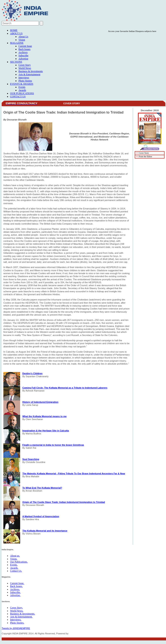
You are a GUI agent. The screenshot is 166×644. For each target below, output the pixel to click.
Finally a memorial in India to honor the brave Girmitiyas (53, 445)
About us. (15, 556)
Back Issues (24, 49)
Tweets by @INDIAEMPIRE (16, 628)
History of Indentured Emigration (40, 402)
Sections (16, 62)
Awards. (14, 568)
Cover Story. (16, 608)
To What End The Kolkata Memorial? (42, 488)
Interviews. (16, 620)
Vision (22, 40)
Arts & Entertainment (29, 74)
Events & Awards (22, 84)
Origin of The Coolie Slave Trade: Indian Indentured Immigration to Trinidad (64, 502)
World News (25, 68)
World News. (17, 611)
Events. (14, 565)
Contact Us (18, 97)
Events (22, 87)
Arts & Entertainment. (21, 617)
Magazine (17, 43)
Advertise (23, 59)
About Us (16, 33)
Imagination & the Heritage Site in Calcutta (46, 431)
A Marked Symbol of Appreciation (41, 516)
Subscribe (23, 56)
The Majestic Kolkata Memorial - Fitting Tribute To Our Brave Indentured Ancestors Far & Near (74, 473)
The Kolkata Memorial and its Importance (45, 531)
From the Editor (145, 157)
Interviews (24, 78)
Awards (22, 90)
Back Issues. (16, 586)
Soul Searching (31, 459)
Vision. (14, 559)
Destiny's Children (32, 373)
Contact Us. (16, 571)
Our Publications (22, 93)
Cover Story (25, 65)
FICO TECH (75, 633)
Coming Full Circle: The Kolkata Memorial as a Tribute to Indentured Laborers (65, 388)
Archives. (15, 589)
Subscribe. (15, 592)
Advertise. (15, 595)
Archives (23, 52)
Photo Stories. (17, 623)
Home (14, 30)
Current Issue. (17, 583)
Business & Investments (31, 71)
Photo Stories (25, 81)
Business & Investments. (23, 614)
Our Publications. (19, 562)
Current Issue (25, 46)
